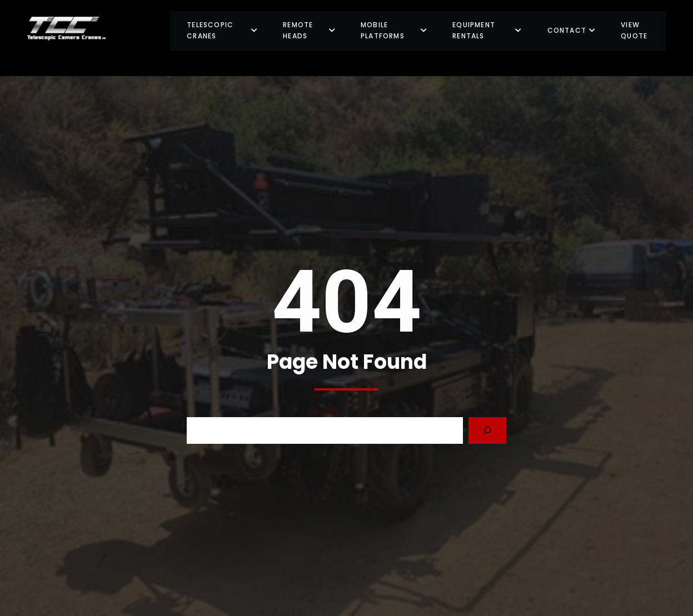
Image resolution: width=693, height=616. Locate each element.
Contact (572, 30)
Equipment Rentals (487, 30)
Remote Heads (309, 30)
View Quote (634, 30)
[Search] (487, 430)
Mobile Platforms (394, 30)
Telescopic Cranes (222, 30)
